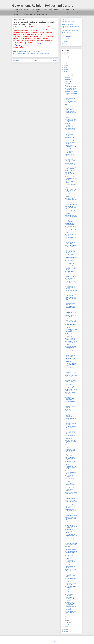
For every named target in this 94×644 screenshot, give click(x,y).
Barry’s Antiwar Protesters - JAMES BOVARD (71, 291)
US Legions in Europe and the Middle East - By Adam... (71, 364)
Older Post (55, 60)
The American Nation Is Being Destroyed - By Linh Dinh (70, 347)
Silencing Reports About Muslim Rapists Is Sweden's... (70, 489)
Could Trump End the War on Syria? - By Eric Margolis (71, 231)
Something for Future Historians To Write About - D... (70, 360)
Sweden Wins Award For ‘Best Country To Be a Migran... (70, 511)
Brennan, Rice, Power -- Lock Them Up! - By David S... (70, 251)
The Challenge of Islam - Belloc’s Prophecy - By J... (71, 381)
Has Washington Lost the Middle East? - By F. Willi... (71, 575)
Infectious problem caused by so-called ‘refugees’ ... (71, 494)
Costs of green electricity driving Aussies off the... (71, 102)
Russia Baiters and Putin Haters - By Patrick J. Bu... (70, 428)
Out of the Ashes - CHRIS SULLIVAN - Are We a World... (71, 191)
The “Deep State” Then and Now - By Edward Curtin (70, 312)
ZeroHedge (65, 44)
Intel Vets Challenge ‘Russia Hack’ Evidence (71, 204)
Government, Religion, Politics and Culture (43, 6)
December (68, 73)
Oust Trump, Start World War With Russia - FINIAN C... (70, 394)
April (66, 620)
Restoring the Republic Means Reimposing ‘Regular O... (70, 212)
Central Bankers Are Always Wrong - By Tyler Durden (70, 355)
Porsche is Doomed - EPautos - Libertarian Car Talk (70, 156)
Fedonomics (56, 9)
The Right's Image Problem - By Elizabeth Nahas (71, 531)
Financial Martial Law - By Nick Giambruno (71, 390)
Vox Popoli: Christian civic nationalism (71, 595)
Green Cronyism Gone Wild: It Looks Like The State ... (71, 283)
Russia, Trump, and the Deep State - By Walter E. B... (71, 299)
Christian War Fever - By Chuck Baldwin (70, 419)
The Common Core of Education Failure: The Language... (71, 151)
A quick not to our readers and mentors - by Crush (71, 94)
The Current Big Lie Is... (70, 170)
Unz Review (65, 41)
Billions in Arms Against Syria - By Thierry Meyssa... (70, 317)
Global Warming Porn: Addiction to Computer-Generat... (71, 423)
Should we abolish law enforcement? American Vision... (71, 446)
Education (16, 12)
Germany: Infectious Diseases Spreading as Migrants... (71, 406)
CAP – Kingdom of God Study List (70, 30)
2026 (65, 53)
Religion (16, 15)
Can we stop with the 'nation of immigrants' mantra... (70, 308)
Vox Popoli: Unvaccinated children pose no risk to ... (71, 552)
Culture (68, 9)
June (66, 616)
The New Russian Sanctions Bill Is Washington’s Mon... (70, 125)
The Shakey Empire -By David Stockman (70, 272)
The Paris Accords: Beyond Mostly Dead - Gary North (70, 472)
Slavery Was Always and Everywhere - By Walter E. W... (71, 321)
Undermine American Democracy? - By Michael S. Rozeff (70, 386)
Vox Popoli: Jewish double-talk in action (70, 498)
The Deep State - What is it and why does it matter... (71, 326)
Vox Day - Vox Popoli (67, 36)
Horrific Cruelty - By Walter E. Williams (71, 523)
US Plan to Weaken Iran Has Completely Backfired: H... (70, 415)
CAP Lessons (41, 15)
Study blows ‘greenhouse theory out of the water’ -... (71, 591)
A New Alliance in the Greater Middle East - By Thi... (70, 142)
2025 (65, 55)
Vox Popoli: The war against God (69, 109)
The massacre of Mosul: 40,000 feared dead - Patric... (70, 268)
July (66, 83)
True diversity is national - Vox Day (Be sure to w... (71, 339)
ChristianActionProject (42, 12)
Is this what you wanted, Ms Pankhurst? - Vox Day (70, 432)
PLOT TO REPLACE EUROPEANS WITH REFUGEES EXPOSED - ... (71, 257)
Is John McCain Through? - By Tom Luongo (71, 295)
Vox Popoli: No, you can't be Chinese (71, 227)
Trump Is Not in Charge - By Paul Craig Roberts (71, 276)
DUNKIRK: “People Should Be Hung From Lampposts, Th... (71, 113)
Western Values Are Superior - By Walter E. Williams (71, 195)
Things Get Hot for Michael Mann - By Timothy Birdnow (70, 603)
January (67, 627)
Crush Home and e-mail (68, 24)
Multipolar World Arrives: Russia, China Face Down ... (70, 571)
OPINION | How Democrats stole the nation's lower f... (70, 242)
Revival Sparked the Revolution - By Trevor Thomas (71, 599)
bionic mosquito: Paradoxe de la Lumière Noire (71, 89)
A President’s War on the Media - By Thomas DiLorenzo (70, 608)
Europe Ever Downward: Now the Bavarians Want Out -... (70, 303)
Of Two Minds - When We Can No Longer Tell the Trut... (71, 217)
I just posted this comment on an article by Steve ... (71, 86)
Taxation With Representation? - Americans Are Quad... (71, 548)
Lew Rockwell (65, 39)
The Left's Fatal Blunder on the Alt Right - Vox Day (70, 442)
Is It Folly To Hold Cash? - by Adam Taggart (71, 221)
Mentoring (28, 12)
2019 (65, 67)
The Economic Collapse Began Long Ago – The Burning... (71, 178)
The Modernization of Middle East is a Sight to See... (71, 372)
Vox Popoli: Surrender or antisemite (70, 579)
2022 (65, 61)
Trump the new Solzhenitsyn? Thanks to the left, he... (70, 583)
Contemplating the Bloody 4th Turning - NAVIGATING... (71, 330)
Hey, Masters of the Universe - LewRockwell (71, 351)
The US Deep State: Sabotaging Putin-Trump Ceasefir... (69, 335)
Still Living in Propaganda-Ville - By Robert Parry (71, 544)
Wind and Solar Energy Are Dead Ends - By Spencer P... (70, 506)
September (68, 79)
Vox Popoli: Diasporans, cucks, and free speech (71, 238)
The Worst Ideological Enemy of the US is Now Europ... (70, 287)
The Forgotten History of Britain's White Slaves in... (70, 130)
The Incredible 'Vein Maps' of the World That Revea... (71, 247)
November (68, 75)
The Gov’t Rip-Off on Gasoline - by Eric (70, 224)
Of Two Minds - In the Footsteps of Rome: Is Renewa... (70, 208)
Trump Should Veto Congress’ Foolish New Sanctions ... (71, 200)
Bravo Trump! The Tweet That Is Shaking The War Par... (70, 121)
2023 (65, 59)
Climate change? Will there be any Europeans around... (71, 502)
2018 (65, 69)
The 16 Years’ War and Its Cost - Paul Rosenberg (71, 164)
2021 (65, 63)
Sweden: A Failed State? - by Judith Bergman (71, 264)
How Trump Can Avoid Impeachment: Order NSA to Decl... (70, 451)
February (67, 625)
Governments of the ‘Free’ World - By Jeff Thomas (71, 515)
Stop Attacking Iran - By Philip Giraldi (70, 455)
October (67, 77)
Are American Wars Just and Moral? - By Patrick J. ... (71, 186)
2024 (65, 57)
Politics (16, 9)
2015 (65, 631)
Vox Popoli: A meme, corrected (70, 476)
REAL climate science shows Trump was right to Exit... (71, 535)
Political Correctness (42, 9)
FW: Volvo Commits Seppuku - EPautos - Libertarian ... (70, 562)
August (67, 81)
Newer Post (16, 60)
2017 (65, 71)
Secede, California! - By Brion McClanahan (70, 168)
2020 (65, 65)
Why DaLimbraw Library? (68, 22)
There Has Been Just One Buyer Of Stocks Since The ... (71, 343)
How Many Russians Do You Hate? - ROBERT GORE (70, 468)
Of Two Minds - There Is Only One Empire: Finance (70, 174)
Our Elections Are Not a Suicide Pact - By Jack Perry (71, 540)
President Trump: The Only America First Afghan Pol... (70, 134)
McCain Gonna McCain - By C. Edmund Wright (70, 105)
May (66, 618)
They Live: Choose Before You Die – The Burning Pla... (71, 377)
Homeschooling (28, 15)
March (67, 623)
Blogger (54, 641)
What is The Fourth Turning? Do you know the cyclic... (71, 480)
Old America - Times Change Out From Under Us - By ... (70, 411)
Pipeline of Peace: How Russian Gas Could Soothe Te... (70, 566)
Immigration (72, 12)
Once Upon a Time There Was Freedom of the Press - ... (71, 613)
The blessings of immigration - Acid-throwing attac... (70, 398)
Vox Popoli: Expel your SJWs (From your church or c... (70, 437)
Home (36, 60)
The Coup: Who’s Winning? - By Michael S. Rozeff (71, 160)
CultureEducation (59, 12)
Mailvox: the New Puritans (71, 92)
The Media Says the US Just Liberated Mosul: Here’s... (70, 463)
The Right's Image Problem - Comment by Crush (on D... (71, 526)
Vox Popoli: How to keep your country (70, 587)
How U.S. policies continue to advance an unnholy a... (71, 485)
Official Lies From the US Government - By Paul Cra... (71, 519)
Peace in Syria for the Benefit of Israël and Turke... (70, 459)
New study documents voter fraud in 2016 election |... (70, 98)
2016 (65, 629)
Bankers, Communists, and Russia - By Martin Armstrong (71, 147)
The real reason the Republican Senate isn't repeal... (71, 557)
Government (27, 9)
